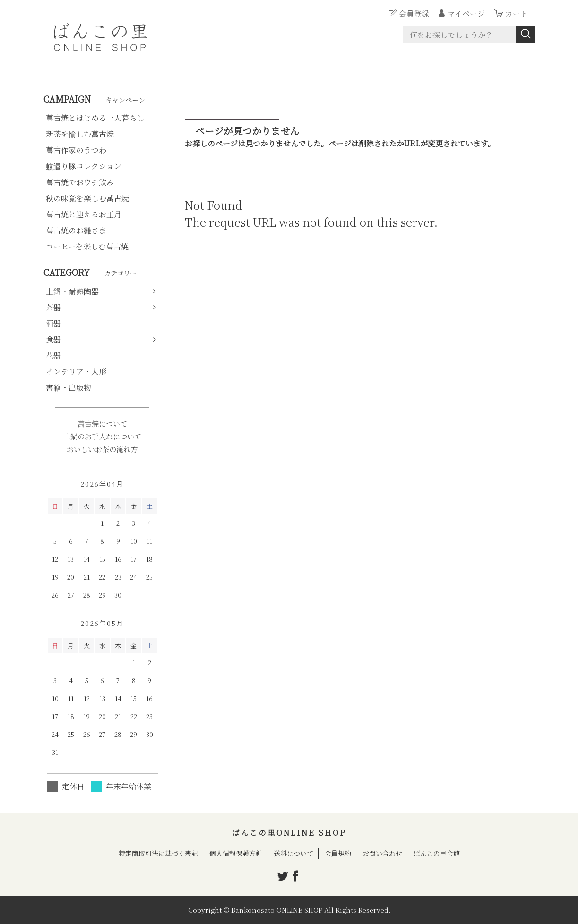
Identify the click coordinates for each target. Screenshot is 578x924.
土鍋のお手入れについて (102, 436)
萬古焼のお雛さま (76, 230)
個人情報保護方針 (236, 853)
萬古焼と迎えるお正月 (84, 214)
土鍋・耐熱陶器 (72, 291)
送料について (293, 853)
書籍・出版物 (69, 388)
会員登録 (414, 13)
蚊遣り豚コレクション (84, 166)
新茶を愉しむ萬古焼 (80, 134)
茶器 (53, 307)
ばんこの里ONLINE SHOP (289, 833)
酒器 (53, 323)
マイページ (466, 13)
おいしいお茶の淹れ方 (102, 449)
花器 (53, 355)
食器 (53, 339)
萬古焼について (102, 423)
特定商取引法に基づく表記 (158, 853)
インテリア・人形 (76, 372)
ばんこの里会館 (437, 853)
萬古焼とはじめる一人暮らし (95, 118)
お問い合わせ (382, 853)
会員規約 (338, 853)
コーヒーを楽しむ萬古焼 (87, 246)
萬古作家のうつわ (76, 150)
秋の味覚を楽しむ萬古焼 (87, 198)
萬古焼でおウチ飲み (80, 182)
